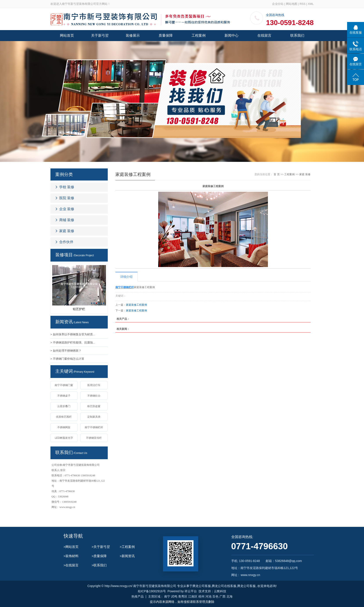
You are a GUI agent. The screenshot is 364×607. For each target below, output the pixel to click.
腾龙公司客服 (202, 586)
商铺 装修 (67, 220)
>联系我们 (99, 565)
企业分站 (278, 4)
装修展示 (133, 35)
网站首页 (67, 35)
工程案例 (199, 35)
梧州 (201, 596)
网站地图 (292, 4)
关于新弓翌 (100, 35)
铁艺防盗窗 (94, 406)
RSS (302, 4)
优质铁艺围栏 (64, 417)
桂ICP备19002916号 (152, 591)
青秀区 (183, 596)
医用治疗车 (94, 385)
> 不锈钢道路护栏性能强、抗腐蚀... (73, 342)
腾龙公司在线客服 (224, 586)
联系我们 (297, 35)
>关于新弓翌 (101, 547)
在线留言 (264, 35)
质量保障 (166, 35)
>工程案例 (127, 547)
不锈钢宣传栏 (94, 438)
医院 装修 (67, 198)
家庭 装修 (67, 231)
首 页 (277, 174)
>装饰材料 (71, 556)
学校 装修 (67, 187)
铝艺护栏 (79, 309)
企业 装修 (67, 209)
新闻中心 (231, 35)
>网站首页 (71, 547)
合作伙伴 (66, 242)
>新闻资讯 (127, 556)
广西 (222, 596)
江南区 (193, 596)
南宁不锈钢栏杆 (94, 427)
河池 (208, 596)
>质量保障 (99, 556)
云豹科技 (220, 591)
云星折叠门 (64, 406)
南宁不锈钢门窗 (64, 385)
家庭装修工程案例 (136, 305)
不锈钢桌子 (64, 396)
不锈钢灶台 (94, 396)
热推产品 (138, 596)
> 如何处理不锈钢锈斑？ (66, 351)
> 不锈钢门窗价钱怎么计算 (67, 359)
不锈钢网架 (64, 427)
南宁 (167, 596)
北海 (230, 596)
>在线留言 (71, 565)
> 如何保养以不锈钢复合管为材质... (73, 334)
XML (311, 4)
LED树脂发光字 (64, 438)
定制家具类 (94, 417)
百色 (215, 596)
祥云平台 (191, 591)
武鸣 (174, 596)
